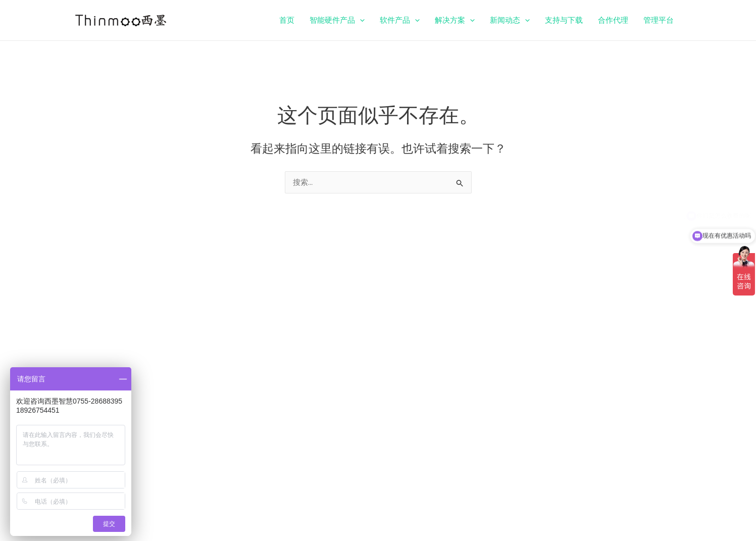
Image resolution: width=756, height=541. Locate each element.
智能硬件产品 (337, 20)
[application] (360, 20)
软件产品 (400, 20)
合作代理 (613, 20)
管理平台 (659, 20)
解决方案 (455, 20)
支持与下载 (564, 20)
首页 (287, 20)
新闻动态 (510, 20)
